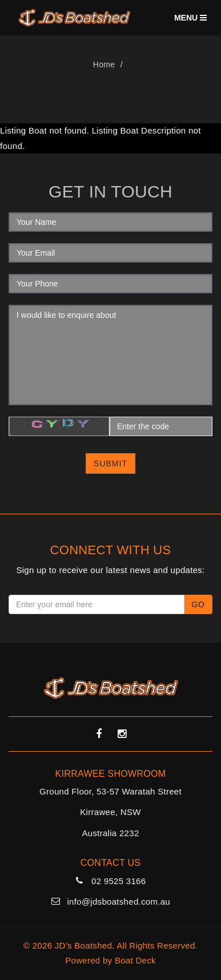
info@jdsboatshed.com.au (118, 902)
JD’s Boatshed (83, 945)
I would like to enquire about (111, 355)
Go (198, 604)
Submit (111, 463)
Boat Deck (135, 960)
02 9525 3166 (118, 881)
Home (104, 64)
